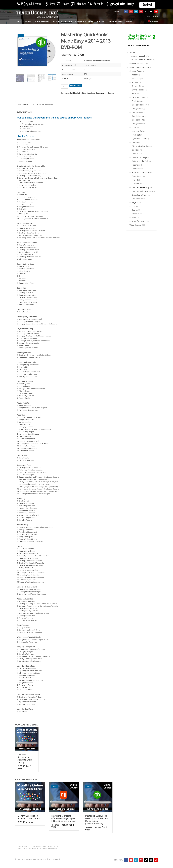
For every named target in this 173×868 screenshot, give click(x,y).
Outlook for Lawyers (140, 157)
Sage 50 (135, 202)
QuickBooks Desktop (78, 93)
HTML (135, 127)
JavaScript (136, 135)
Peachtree (136, 165)
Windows (136, 214)
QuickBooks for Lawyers (142, 191)
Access (135, 75)
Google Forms (138, 116)
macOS (135, 142)
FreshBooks (137, 101)
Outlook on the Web (140, 161)
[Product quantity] (65, 86)
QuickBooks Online (140, 195)
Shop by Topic (135, 71)
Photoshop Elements (141, 172)
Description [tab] (23, 104)
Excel (134, 94)
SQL (134, 206)
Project (135, 180)
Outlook (135, 154)
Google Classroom (140, 105)
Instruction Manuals (138, 56)
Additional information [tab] (43, 104)
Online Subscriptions (138, 64)
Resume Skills (138, 199)
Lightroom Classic (139, 139)
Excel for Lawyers (139, 97)
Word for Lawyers (139, 221)
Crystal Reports (138, 90)
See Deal (147, 5)
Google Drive (137, 112)
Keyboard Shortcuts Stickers (141, 60)
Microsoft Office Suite (141, 146)
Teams (135, 210)
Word (134, 217)
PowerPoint (137, 176)
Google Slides (138, 124)
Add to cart (76, 86)
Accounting (137, 79)
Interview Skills (138, 131)
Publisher (136, 184)
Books (132, 52)
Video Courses (109, 93)
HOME (117, 11)
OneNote (136, 150)
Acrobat (135, 82)
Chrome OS (137, 86)
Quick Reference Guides (139, 67)
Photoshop (137, 169)
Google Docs (137, 109)
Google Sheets (138, 120)
